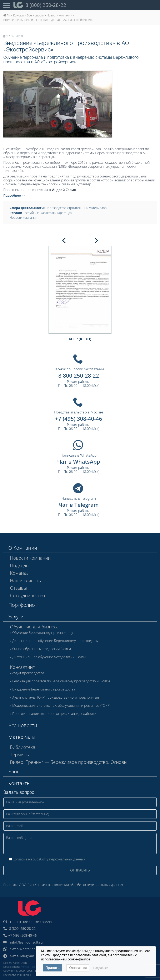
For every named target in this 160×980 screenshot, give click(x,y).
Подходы (20, 565)
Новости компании (24, 217)
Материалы (22, 737)
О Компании (23, 548)
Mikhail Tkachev (30, 967)
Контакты (19, 783)
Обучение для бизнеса (34, 627)
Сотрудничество (27, 595)
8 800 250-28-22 (79, 376)
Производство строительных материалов (76, 208)
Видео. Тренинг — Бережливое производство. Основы (69, 762)
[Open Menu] (7, 5)
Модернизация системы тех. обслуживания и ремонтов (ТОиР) (61, 706)
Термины (20, 754)
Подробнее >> (14, 195)
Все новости (23, 725)
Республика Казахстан (39, 213)
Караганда (64, 213)
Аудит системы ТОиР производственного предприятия (56, 698)
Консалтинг (22, 667)
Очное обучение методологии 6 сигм (42, 649)
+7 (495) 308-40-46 (79, 419)
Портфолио (22, 605)
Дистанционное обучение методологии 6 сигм (49, 657)
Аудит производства (28, 673)
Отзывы (18, 588)
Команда (19, 573)
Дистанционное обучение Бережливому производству (55, 641)
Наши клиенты (26, 580)
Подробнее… (102, 968)
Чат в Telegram (79, 505)
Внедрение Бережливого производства (44, 689)
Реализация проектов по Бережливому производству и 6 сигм (61, 681)
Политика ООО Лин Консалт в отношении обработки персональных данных (63, 885)
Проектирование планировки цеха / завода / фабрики (54, 714)
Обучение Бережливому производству (43, 633)
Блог (14, 771)
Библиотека (23, 747)
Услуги (16, 616)
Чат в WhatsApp (79, 462)
